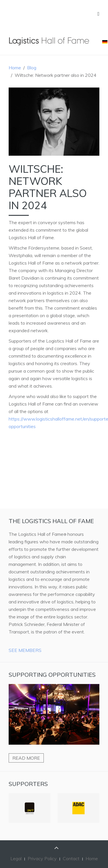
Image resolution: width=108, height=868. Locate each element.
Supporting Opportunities (52, 675)
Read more (26, 758)
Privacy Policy (42, 858)
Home (15, 68)
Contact (71, 858)
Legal (16, 858)
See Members (25, 650)
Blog (32, 68)
